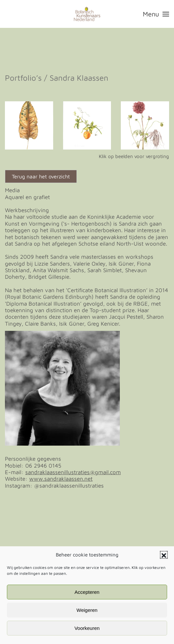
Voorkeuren (87, 628)
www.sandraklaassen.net (61, 479)
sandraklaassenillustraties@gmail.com (73, 472)
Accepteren (87, 592)
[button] (164, 555)
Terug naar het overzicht (41, 176)
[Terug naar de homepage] (87, 14)
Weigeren (87, 610)
